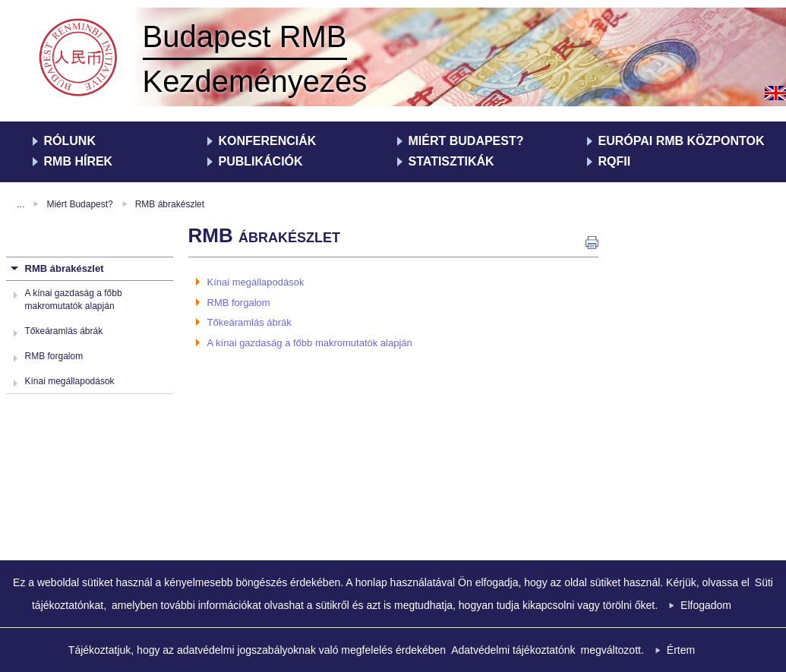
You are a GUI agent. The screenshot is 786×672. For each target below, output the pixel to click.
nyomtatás (592, 243)
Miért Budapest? (466, 141)
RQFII (615, 161)
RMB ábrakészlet (170, 204)
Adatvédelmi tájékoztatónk (513, 650)
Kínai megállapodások (70, 381)
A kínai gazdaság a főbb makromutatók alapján (310, 343)
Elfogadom (706, 605)
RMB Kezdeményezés (80, 59)
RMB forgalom (54, 356)
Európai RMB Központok (682, 141)
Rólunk (70, 141)
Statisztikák (451, 161)
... (21, 204)
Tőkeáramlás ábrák (64, 331)
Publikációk (261, 161)
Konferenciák (268, 141)
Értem (681, 650)
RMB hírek (79, 161)
